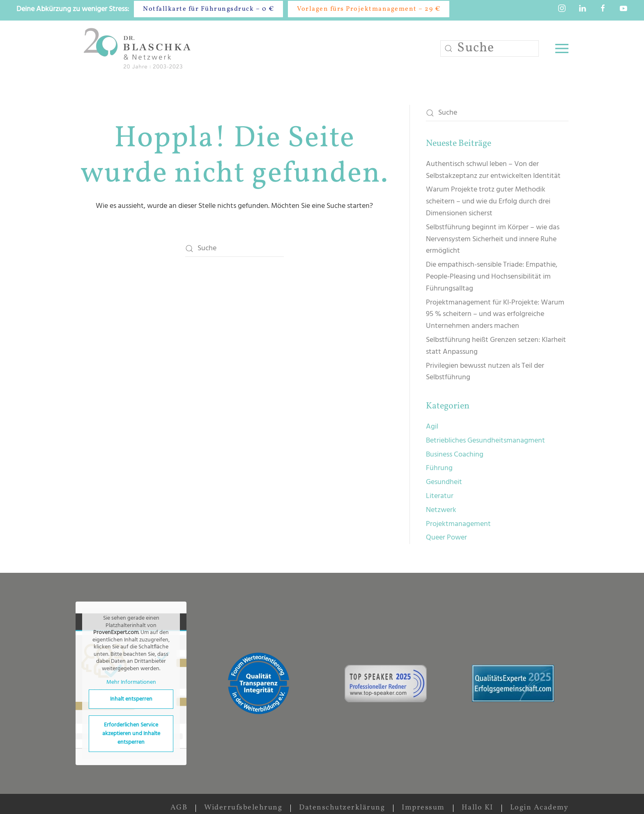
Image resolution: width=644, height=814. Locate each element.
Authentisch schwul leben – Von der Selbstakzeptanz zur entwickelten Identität (493, 170)
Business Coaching (455, 455)
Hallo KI (477, 808)
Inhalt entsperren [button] (131, 699)
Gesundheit (444, 482)
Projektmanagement (458, 524)
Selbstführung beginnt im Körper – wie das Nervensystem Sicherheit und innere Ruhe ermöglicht (493, 239)
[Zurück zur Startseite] (139, 48)
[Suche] (490, 48)
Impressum (423, 808)
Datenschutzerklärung (342, 808)
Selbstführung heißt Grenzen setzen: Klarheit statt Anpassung (496, 346)
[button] (562, 48)
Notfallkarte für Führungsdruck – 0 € (208, 9)
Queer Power (446, 538)
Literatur (440, 496)
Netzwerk (441, 510)
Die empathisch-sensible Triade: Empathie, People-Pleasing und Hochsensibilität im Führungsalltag (492, 277)
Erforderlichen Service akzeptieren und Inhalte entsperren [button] (131, 734)
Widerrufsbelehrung (243, 808)
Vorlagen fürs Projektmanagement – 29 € (369, 9)
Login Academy (539, 808)
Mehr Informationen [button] (131, 683)
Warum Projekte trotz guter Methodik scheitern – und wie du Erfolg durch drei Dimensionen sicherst (488, 202)
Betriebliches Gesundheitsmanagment (485, 441)
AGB (179, 808)
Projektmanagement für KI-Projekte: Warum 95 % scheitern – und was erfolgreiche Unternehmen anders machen (495, 315)
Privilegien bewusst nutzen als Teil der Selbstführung (485, 372)
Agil (432, 427)
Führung (439, 468)
